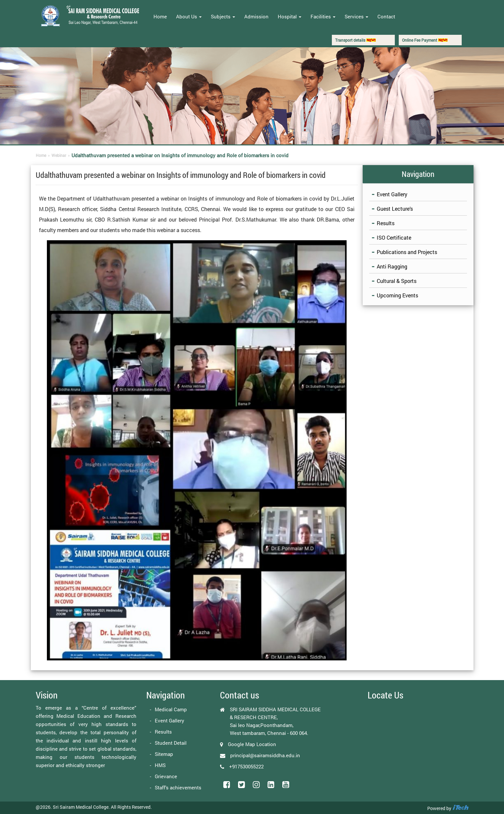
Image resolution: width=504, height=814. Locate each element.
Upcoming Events (397, 295)
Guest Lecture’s (395, 209)
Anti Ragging (392, 266)
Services (356, 16)
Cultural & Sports (397, 281)
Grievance (166, 776)
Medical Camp (171, 709)
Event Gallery (392, 194)
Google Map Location (252, 744)
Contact (386, 16)
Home (160, 16)
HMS (160, 765)
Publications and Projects (407, 252)
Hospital (290, 16)
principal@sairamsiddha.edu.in (265, 755)
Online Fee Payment (425, 40)
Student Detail (171, 743)
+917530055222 (246, 766)
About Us (189, 16)
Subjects (223, 16)
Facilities (323, 16)
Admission (256, 16)
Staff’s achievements (178, 787)
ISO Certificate (394, 237)
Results (386, 223)
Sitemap (164, 754)
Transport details (355, 40)
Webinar (59, 155)
